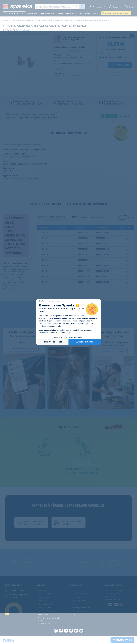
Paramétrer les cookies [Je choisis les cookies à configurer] (52, 342)
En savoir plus (64, 333)
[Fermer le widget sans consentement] (49, 301)
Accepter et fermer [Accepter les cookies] (85, 342)
